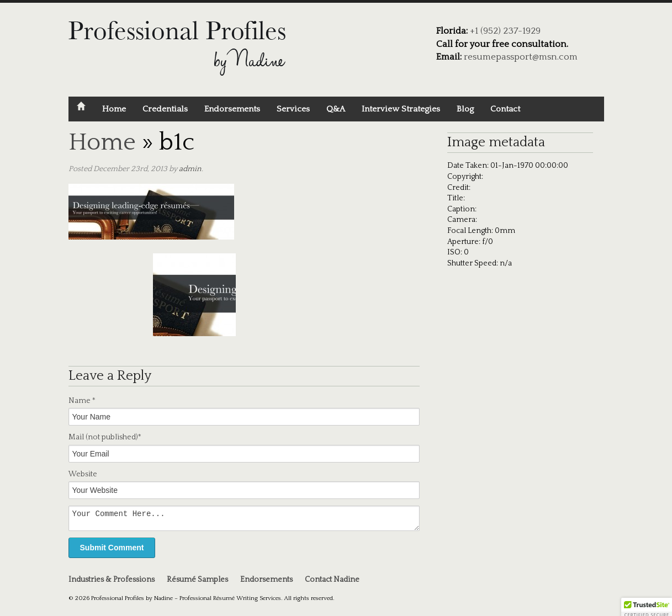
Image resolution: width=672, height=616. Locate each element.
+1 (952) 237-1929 (505, 31)
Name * (82, 401)
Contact (505, 109)
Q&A (336, 109)
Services (293, 109)
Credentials (165, 109)
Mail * (105, 437)
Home (114, 109)
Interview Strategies (401, 109)
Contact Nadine (332, 583)
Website (83, 474)
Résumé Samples (197, 583)
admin (190, 169)
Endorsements (232, 109)
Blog (465, 109)
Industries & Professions (112, 583)
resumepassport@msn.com (521, 57)
